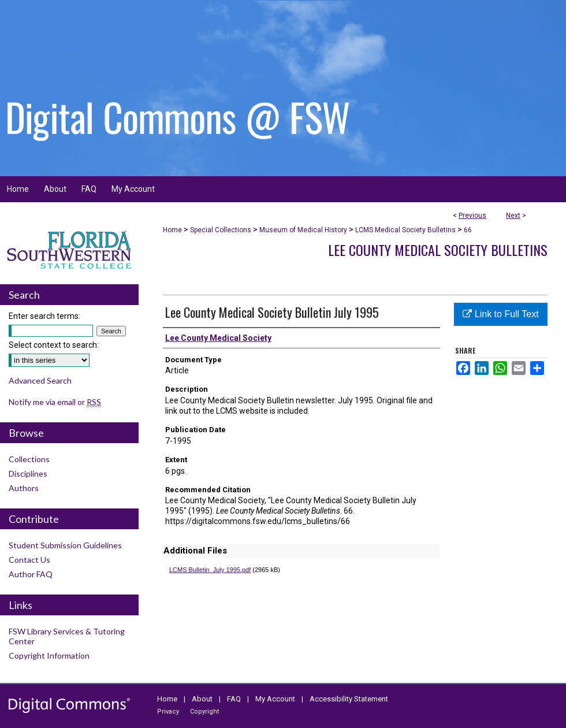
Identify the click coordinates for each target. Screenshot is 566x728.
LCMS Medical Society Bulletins (405, 230)
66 (468, 230)
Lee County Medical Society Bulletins (438, 250)
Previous (472, 216)
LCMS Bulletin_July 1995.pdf (210, 570)
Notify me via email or (55, 402)
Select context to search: (54, 345)
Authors (24, 488)
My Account (275, 699)
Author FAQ (31, 574)
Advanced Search (40, 380)
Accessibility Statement (349, 699)
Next (513, 216)
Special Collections (221, 230)
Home (172, 230)
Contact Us (29, 560)
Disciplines (28, 473)
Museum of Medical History (303, 230)
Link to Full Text (500, 314)
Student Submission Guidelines (65, 545)
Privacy (168, 712)
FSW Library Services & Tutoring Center (67, 636)
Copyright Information (49, 655)
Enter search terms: (44, 316)
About (202, 699)
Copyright (204, 712)
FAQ (234, 699)
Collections (29, 459)
